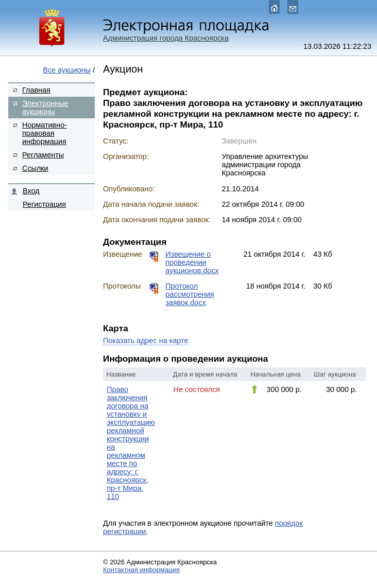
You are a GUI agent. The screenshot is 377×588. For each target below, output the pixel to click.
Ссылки (35, 168)
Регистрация (44, 204)
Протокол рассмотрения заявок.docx (190, 294)
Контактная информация (141, 570)
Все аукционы (67, 70)
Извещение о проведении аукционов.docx (192, 262)
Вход (31, 191)
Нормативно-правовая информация (45, 133)
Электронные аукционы (45, 108)
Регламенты (43, 155)
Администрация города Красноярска (166, 38)
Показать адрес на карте (145, 341)
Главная (36, 90)
